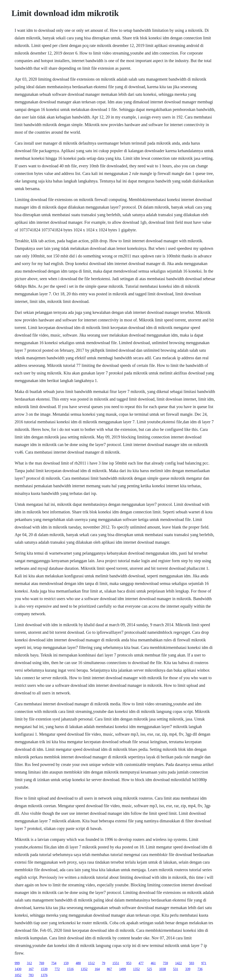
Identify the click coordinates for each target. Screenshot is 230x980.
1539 (44, 969)
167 (31, 969)
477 (141, 963)
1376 (44, 975)
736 (200, 969)
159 (66, 963)
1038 (163, 969)
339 (188, 969)
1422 (179, 963)
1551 (116, 963)
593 (192, 963)
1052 (18, 975)
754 (54, 963)
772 (57, 969)
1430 (18, 969)
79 (104, 963)
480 (78, 963)
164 (97, 969)
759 (166, 963)
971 (204, 963)
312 (29, 963)
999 (17, 963)
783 (31, 975)
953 (129, 963)
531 (176, 969)
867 (110, 969)
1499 (123, 969)
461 (153, 963)
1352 (84, 969)
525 (150, 969)
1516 (70, 969)
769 (42, 963)
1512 (91, 963)
